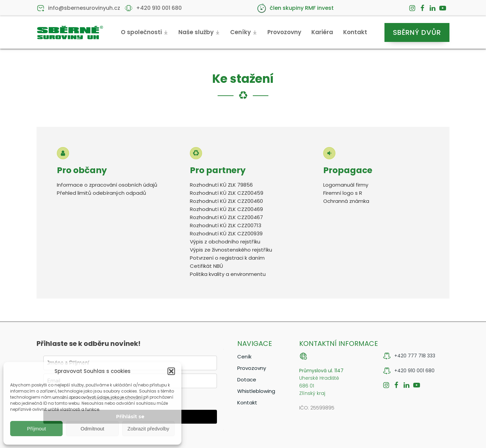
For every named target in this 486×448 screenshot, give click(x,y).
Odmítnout (92, 429)
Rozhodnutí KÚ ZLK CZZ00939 (226, 233)
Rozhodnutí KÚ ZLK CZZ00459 (227, 193)
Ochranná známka (346, 201)
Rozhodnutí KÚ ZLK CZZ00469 (226, 209)
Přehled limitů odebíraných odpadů (102, 193)
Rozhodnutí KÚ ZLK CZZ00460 (226, 201)
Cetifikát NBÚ (206, 266)
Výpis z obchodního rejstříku (225, 242)
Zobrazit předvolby (148, 429)
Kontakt (355, 32)
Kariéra (322, 32)
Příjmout (37, 429)
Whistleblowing (256, 391)
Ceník (244, 357)
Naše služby (199, 32)
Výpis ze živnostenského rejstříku (231, 250)
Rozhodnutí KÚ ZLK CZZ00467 (227, 217)
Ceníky (244, 32)
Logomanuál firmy (346, 185)
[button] (171, 371)
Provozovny (284, 32)
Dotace (247, 380)
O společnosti (145, 32)
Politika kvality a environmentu (228, 274)
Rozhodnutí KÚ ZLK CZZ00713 (226, 225)
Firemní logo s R (343, 193)
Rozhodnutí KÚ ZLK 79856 (221, 185)
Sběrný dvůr (417, 32)
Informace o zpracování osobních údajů (107, 185)
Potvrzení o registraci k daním (227, 258)
